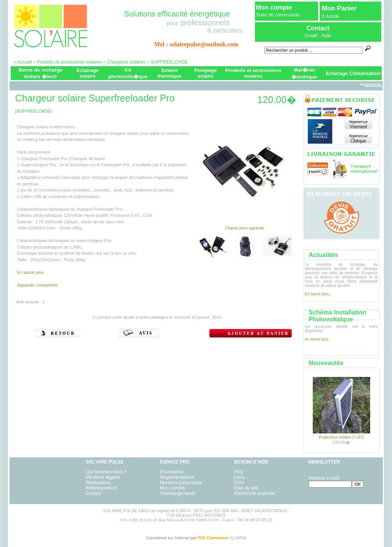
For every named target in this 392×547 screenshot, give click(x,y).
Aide (326, 35)
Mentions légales (103, 477)
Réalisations (98, 483)
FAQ (239, 472)
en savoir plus (317, 339)
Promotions (172, 472)
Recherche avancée (255, 493)
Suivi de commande (278, 15)
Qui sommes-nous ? (106, 472)
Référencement (101, 488)
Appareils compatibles (38, 285)
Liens (240, 477)
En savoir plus (30, 272)
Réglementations (177, 477)
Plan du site (246, 488)
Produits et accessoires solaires (69, 62)
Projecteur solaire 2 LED (341, 437)
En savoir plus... (319, 294)
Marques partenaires (181, 483)
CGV (239, 483)
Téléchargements (178, 493)
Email (311, 35)
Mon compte (274, 7)
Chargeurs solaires (126, 62)
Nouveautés (326, 363)
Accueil (25, 62)
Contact (94, 493)
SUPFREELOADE (169, 62)
